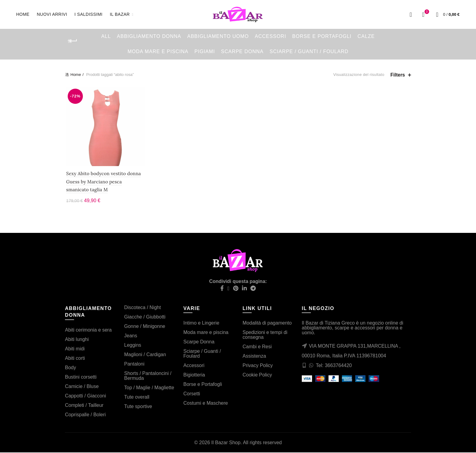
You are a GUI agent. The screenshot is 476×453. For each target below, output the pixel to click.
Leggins (133, 346)
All (106, 36)
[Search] (411, 15)
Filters (398, 75)
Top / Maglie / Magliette (149, 388)
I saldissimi (88, 14)
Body (70, 368)
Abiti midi (75, 349)
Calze (366, 36)
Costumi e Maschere (206, 404)
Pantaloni (134, 364)
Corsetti (192, 394)
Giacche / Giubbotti (145, 317)
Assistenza (254, 357)
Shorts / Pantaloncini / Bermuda (148, 376)
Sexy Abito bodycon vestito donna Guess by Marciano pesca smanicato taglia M (105, 182)
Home (23, 14)
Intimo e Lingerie (201, 324)
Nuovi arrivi (54, 11)
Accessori (270, 36)
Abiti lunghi (77, 340)
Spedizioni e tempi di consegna (265, 335)
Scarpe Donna (242, 51)
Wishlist (426, 12)
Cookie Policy (257, 375)
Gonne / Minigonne (145, 327)
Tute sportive (138, 407)
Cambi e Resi (257, 347)
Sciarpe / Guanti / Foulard (309, 51)
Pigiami (205, 51)
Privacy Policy (258, 366)
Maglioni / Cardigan (145, 355)
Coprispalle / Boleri (85, 415)
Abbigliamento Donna (149, 36)
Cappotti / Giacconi (85, 396)
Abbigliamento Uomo (218, 36)
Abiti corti (75, 359)
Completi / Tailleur (84, 406)
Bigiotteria (194, 375)
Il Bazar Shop (226, 443)
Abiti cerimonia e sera (88, 330)
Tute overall (137, 398)
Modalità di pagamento (267, 324)
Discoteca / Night (143, 308)
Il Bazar (120, 14)
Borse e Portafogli (322, 36)
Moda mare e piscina (158, 51)
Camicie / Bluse (82, 387)
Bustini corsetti (81, 378)
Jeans (131, 336)
